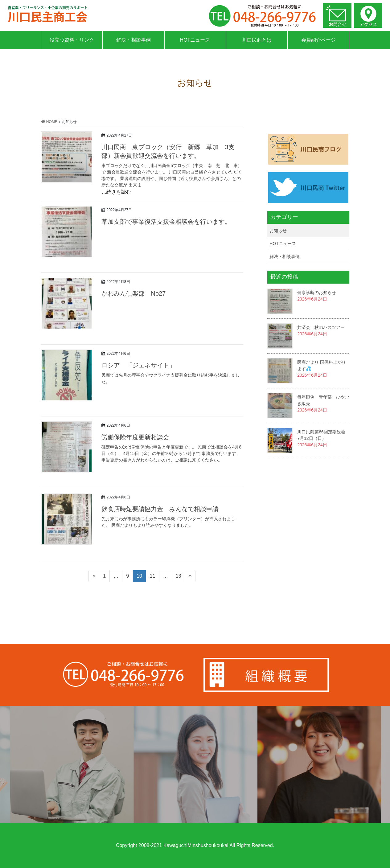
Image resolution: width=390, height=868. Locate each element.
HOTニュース (195, 40)
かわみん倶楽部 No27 (137, 293)
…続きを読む (116, 192)
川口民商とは (257, 40)
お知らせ (278, 231)
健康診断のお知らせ (317, 293)
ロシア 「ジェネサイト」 (138, 365)
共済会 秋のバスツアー (321, 327)
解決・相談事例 (133, 40)
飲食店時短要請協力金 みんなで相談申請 (160, 509)
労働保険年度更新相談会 (135, 437)
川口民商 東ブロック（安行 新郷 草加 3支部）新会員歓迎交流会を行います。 (168, 151)
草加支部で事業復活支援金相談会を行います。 (166, 222)
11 (152, 577)
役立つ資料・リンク (72, 40)
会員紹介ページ (318, 40)
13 (178, 577)
